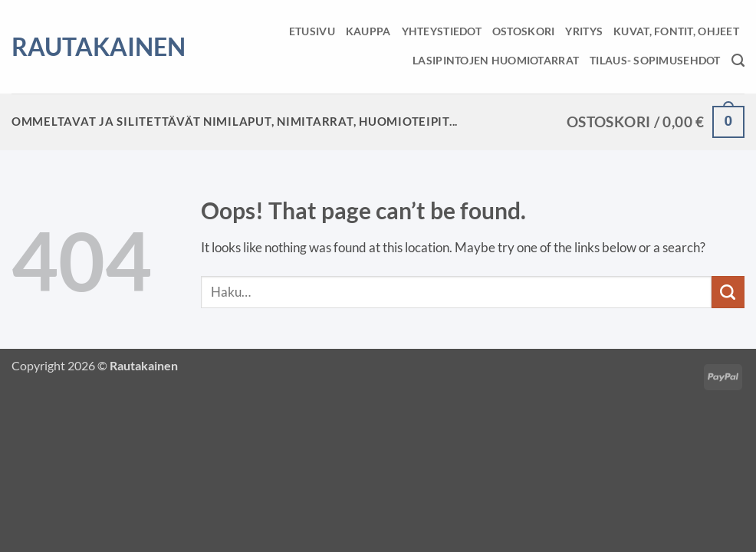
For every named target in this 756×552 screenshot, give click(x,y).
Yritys (584, 31)
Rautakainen (79, 47)
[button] (656, 122)
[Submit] (728, 292)
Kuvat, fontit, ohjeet (676, 31)
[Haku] (738, 61)
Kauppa (368, 31)
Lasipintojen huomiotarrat (496, 60)
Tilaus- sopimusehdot (655, 60)
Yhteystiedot (442, 31)
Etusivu (312, 31)
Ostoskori (524, 31)
